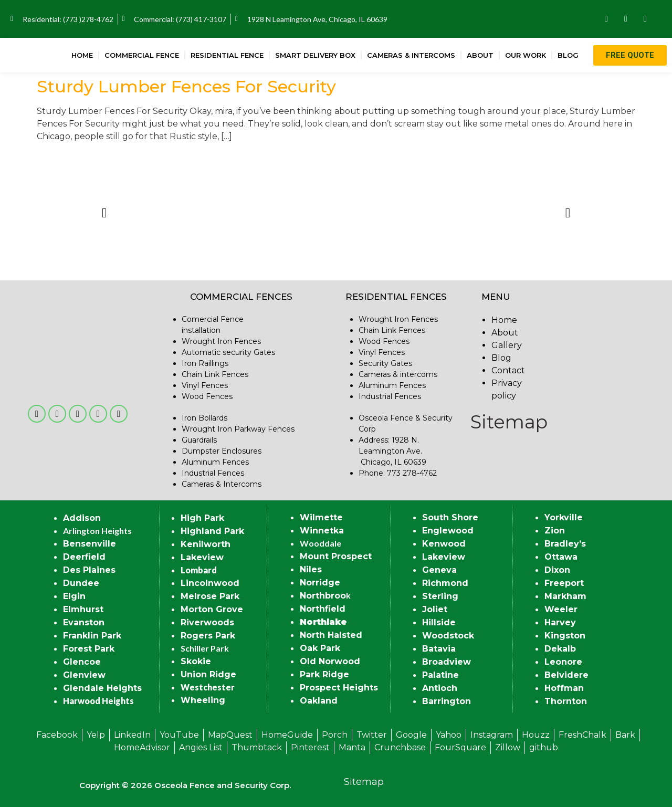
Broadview (447, 662)
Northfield (323, 609)
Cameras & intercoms (398, 374)
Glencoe (82, 662)
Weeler (561, 609)
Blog (568, 55)
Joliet (435, 609)
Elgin (74, 596)
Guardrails (199, 440)
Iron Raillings (205, 363)
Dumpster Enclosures (222, 451)
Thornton (566, 701)
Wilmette (321, 517)
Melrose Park (210, 596)
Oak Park (320, 648)
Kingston (565, 636)
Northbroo (323, 596)
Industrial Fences (213, 473)
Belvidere (566, 675)
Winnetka (322, 531)
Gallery (507, 345)
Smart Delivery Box (315, 55)
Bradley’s (565, 544)
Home (82, 55)
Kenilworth (206, 544)
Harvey (560, 622)
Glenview (84, 675)
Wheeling (203, 700)
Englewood (448, 531)
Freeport (564, 583)
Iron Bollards (204, 418)
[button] (104, 213)
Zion (555, 531)
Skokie (196, 661)
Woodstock (448, 636)
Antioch (440, 688)
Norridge (320, 583)
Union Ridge (208, 674)
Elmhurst (83, 609)
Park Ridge (324, 674)
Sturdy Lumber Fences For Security (186, 86)
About (480, 55)
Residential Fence (227, 55)
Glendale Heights (102, 688)
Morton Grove (212, 609)
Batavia (439, 649)
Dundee (81, 583)
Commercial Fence (142, 55)
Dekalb (560, 649)
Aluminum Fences (215, 462)
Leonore (563, 662)
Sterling (440, 596)
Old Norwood (330, 661)
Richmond (445, 583)
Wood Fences (207, 396)
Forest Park (89, 649)
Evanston (84, 622)
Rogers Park (208, 636)
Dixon (557, 570)
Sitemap (509, 422)
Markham (565, 596)
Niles (311, 569)
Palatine (440, 675)
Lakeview (202, 557)
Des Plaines (89, 570)
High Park (202, 518)
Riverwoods (207, 622)
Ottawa (561, 557)
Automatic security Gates (228, 352)
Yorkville (564, 517)
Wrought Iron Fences (221, 341)
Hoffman (564, 688)
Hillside (439, 622)
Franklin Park (92, 636)
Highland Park (212, 531)
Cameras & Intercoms (411, 55)
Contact (508, 370)
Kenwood (444, 544)
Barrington (447, 701)
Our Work (526, 55)
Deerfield (84, 557)
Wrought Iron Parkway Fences (238, 429)
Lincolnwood (210, 583)
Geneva (439, 570)
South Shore (450, 517)
